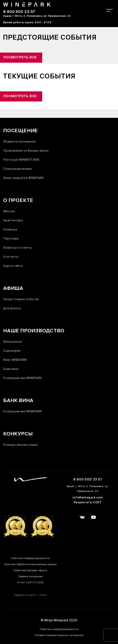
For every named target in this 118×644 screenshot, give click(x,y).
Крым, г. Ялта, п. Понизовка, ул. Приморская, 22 (37, 16)
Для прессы (12, 309)
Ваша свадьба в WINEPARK (24, 178)
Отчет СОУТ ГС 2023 (30, 583)
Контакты (11, 257)
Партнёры (11, 239)
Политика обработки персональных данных (30, 565)
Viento (43, 595)
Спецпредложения (18, 169)
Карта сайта (13, 266)
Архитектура (13, 221)
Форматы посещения (19, 142)
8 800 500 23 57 (19, 12)
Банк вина (11, 369)
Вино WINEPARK (15, 360)
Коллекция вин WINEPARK (23, 378)
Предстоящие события (21, 299)
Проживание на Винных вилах (26, 151)
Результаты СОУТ (88, 503)
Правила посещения (30, 577)
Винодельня (13, 342)
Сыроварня (12, 351)
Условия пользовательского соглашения (59, 636)
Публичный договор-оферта (30, 571)
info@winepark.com (88, 498)
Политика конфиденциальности (30, 559)
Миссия (9, 212)
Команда (10, 230)
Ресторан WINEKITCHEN (21, 160)
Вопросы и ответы (18, 248)
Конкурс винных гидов (20, 445)
